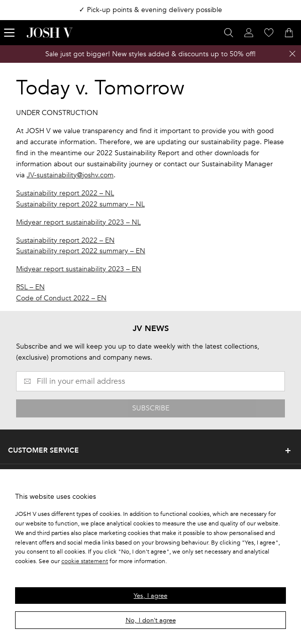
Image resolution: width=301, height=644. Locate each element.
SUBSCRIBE (151, 408)
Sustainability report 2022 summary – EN (81, 251)
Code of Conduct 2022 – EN (61, 298)
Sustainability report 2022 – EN (65, 240)
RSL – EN (30, 287)
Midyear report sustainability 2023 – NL (78, 222)
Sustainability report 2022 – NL (65, 193)
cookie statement (85, 561)
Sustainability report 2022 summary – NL (80, 204)
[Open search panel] (229, 33)
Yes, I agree (150, 596)
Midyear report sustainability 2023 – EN (79, 269)
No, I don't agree (151, 620)
